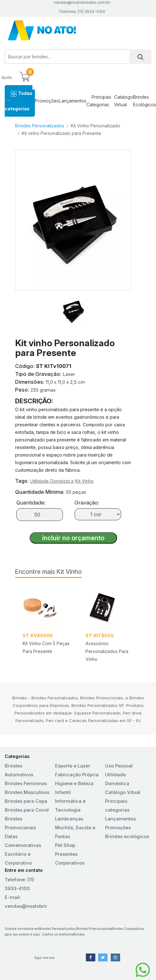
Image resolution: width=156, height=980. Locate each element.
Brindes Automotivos (19, 770)
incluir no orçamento (73, 538)
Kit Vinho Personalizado (95, 126)
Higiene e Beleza (74, 783)
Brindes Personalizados (40, 126)
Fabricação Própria (77, 775)
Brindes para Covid (27, 810)
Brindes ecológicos (127, 836)
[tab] (73, 308)
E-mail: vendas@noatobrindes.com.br (26, 902)
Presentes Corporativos (70, 858)
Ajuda (6, 77)
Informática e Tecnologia (70, 805)
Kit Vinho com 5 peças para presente (46, 647)
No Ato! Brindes (78, 30)
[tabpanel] (47, 626)
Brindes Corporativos (128, 929)
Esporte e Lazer (73, 766)
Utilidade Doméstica (52, 481)
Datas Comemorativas (23, 841)
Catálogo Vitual (123, 792)
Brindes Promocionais (20, 823)
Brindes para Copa (26, 801)
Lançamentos (73, 101)
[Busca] (140, 57)
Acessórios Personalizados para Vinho (107, 651)
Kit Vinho (84, 481)
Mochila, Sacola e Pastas (75, 832)
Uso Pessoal (119, 766)
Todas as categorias (19, 101)
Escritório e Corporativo (18, 858)
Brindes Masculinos (27, 792)
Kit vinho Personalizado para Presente (61, 133)
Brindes (79, 934)
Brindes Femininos (26, 783)
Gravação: (87, 503)
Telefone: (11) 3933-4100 (19, 884)
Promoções (47, 101)
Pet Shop (65, 845)
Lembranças (69, 819)
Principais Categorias (99, 101)
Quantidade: (31, 503)
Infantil (63, 792)
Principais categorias (117, 805)
